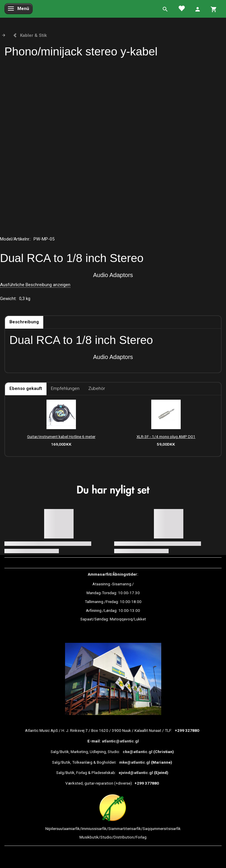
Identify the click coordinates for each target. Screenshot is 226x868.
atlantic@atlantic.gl (120, 741)
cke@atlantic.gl (138, 752)
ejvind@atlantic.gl (136, 773)
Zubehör (97, 388)
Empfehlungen (65, 388)
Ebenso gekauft (26, 388)
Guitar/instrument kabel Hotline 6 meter (61, 437)
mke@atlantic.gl (135, 762)
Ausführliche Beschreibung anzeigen (35, 285)
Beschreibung (24, 322)
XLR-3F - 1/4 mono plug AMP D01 (166, 437)
